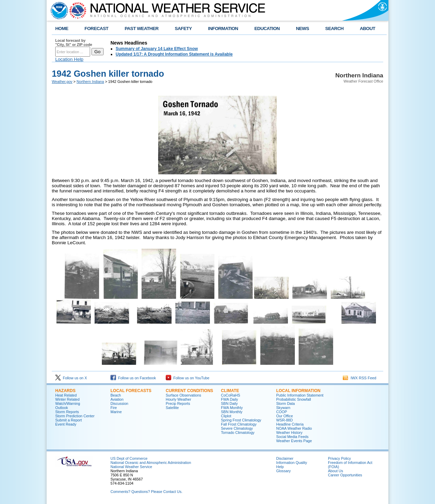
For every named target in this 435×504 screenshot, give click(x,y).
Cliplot (226, 416)
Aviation (117, 399)
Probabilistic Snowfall (294, 399)
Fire (114, 408)
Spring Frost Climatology (241, 420)
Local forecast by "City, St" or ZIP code (74, 42)
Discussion (119, 403)
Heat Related (66, 395)
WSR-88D (284, 420)
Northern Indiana (90, 82)
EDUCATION (267, 28)
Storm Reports (67, 412)
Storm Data (286, 403)
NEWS (302, 28)
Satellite (172, 408)
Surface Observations (183, 395)
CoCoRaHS (231, 395)
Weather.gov (62, 82)
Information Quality (292, 463)
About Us (336, 471)
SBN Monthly (232, 412)
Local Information (298, 391)
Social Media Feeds (292, 437)
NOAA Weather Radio (294, 428)
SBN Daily (229, 403)
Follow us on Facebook (133, 378)
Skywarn (283, 408)
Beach (116, 395)
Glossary (283, 471)
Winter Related (67, 399)
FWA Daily (229, 399)
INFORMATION (223, 28)
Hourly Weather (178, 399)
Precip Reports (178, 403)
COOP (282, 412)
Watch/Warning (68, 403)
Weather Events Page (294, 441)
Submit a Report (69, 420)
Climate (230, 391)
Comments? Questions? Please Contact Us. (146, 492)
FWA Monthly (232, 408)
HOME (62, 28)
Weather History (289, 432)
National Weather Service (131, 467)
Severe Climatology (237, 428)
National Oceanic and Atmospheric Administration (151, 463)
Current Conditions (189, 391)
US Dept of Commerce (129, 458)
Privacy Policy (339, 458)
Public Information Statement (300, 395)
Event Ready (66, 424)
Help (280, 467)
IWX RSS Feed (360, 378)
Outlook (62, 408)
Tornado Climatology (238, 432)
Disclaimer (285, 458)
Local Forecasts (131, 391)
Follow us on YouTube (187, 378)
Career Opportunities (345, 475)
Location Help (69, 59)
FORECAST (96, 28)
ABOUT (368, 28)
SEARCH (334, 28)
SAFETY (183, 28)
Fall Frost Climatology (239, 424)
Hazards (65, 391)
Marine (116, 412)
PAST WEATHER (142, 28)
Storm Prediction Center (75, 416)
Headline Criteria (290, 424)
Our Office (284, 416)
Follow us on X (71, 378)
